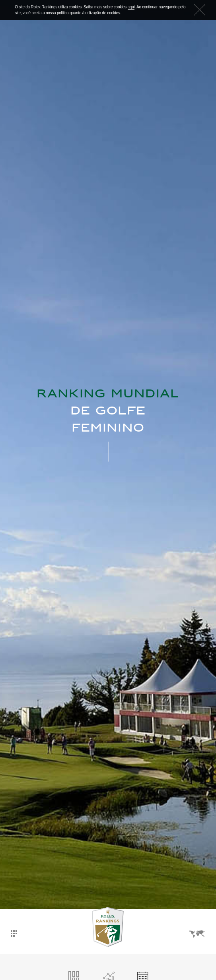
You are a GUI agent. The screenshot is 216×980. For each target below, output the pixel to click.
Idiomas (198, 934)
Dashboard (14, 934)
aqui (131, 7)
